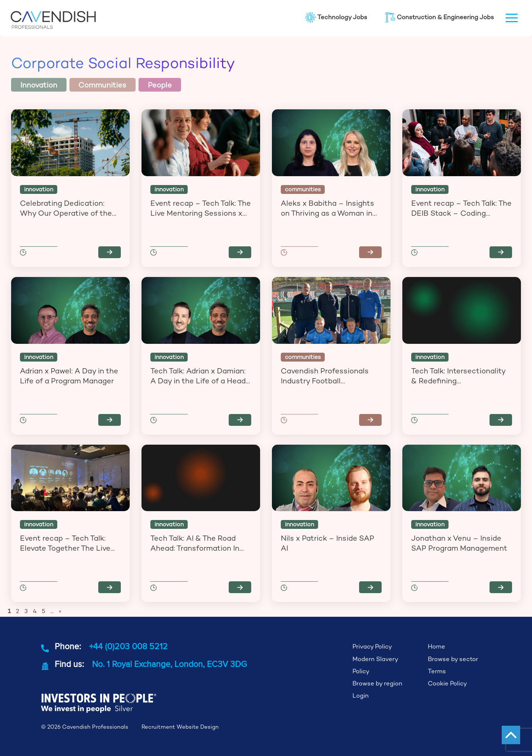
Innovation (39, 85)
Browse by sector (453, 659)
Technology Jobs (336, 17)
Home (436, 646)
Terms (437, 671)
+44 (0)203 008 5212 (128, 646)
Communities (102, 85)
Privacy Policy (372, 646)
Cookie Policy (447, 683)
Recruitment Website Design (180, 727)
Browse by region (377, 683)
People (160, 85)
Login (361, 696)
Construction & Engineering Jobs (439, 17)
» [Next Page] (60, 611)
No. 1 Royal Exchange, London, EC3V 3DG (169, 664)
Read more (110, 252)
